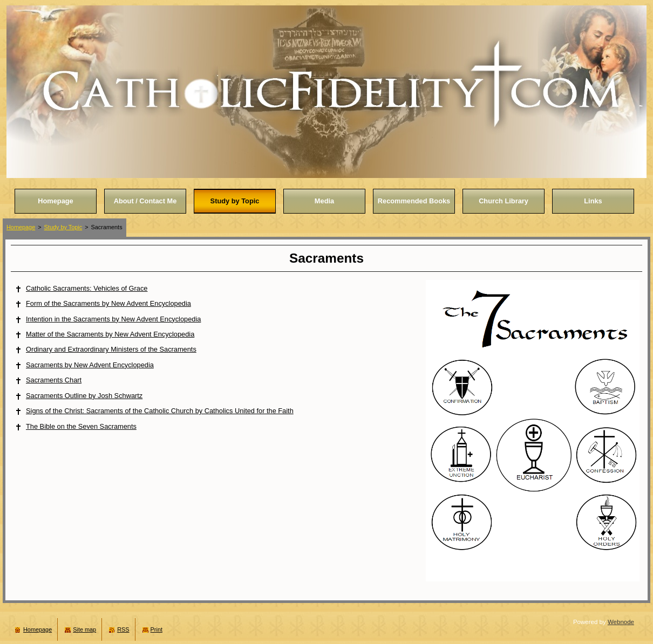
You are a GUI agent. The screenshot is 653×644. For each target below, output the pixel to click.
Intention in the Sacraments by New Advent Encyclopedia (113, 319)
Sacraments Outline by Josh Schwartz (84, 396)
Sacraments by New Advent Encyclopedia (90, 365)
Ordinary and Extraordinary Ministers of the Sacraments (111, 349)
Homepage (21, 227)
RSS (123, 629)
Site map (84, 629)
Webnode (621, 622)
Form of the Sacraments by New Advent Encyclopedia (108, 303)
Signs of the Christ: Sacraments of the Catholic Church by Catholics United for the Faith (160, 411)
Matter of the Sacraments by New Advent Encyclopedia (110, 334)
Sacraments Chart (54, 380)
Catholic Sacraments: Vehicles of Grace (87, 288)
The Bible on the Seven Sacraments (81, 426)
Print (157, 629)
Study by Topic (63, 227)
